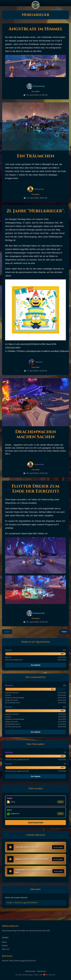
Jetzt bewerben (35, 823)
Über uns (6, 949)
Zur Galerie (36, 665)
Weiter (64, 632)
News (4, 942)
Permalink (36, 91)
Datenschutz (30, 971)
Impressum (41, 971)
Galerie (5, 946)
